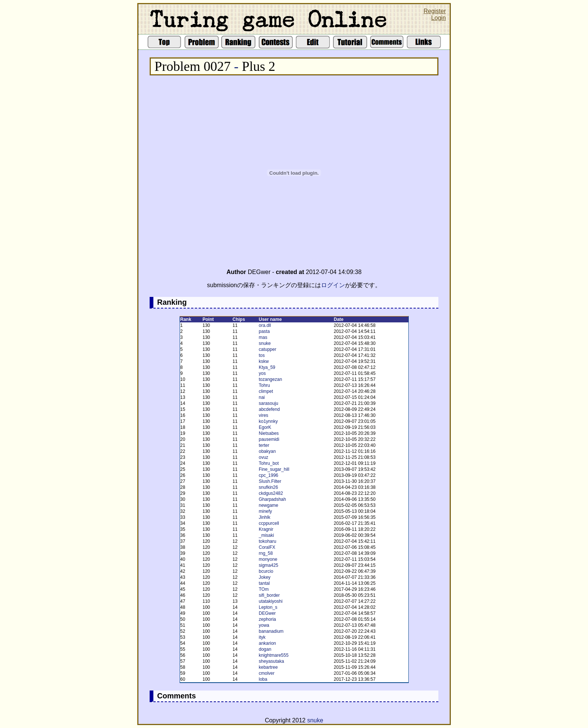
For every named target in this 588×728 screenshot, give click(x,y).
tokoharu (268, 541)
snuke (265, 343)
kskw (264, 361)
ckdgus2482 (271, 493)
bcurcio (266, 571)
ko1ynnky (268, 421)
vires (263, 415)
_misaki (266, 535)
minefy (265, 511)
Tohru (264, 385)
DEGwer (267, 613)
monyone (268, 559)
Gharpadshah (272, 499)
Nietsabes (269, 433)
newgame (268, 505)
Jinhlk (265, 517)
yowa (264, 625)
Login (439, 18)
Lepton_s (268, 607)
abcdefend (269, 409)
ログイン (333, 285)
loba (263, 679)
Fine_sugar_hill (274, 469)
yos (262, 373)
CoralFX (267, 547)
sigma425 (268, 565)
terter (264, 445)
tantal (264, 583)
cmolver (267, 673)
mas (263, 337)
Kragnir (266, 529)
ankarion (267, 643)
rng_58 (266, 553)
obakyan (267, 451)
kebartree (268, 667)
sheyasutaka (271, 661)
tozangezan (270, 379)
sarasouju (268, 403)
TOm (264, 589)
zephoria (267, 619)
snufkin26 (268, 487)
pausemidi (269, 439)
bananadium (271, 631)
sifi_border (269, 595)
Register (435, 11)
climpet (266, 391)
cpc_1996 (268, 475)
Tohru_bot (269, 463)
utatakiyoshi (271, 601)
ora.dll (265, 325)
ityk (262, 637)
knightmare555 (274, 655)
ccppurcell (269, 523)
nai (262, 397)
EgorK (265, 427)
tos (262, 355)
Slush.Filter (270, 481)
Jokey (265, 577)
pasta (264, 331)
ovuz (263, 457)
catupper (268, 349)
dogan (265, 649)
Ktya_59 (267, 367)
